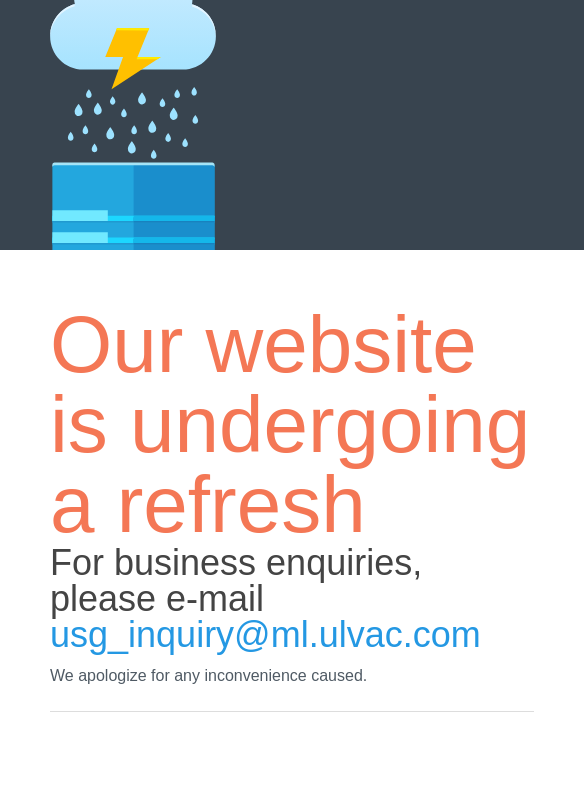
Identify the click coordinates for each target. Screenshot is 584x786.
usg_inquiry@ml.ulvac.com (265, 634)
